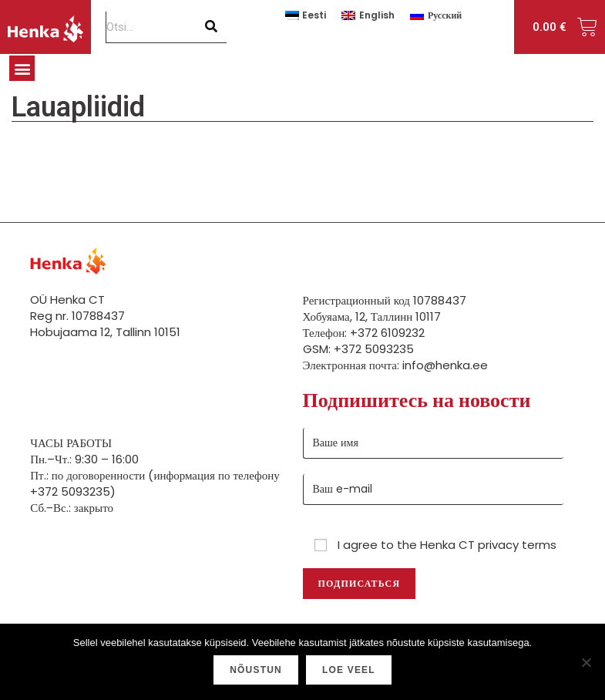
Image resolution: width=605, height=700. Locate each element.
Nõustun (256, 670)
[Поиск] (212, 27)
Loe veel (349, 670)
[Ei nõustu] (586, 662)
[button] (22, 68)
